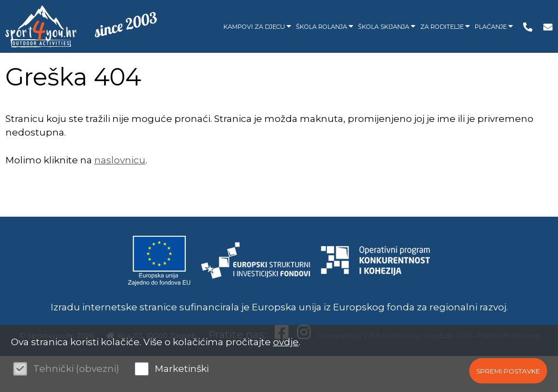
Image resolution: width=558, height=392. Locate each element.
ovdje (286, 342)
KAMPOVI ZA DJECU (257, 26)
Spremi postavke (508, 370)
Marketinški (182, 369)
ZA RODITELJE (445, 26)
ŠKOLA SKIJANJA (386, 26)
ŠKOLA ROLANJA (324, 26)
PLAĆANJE (493, 26)
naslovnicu (120, 160)
